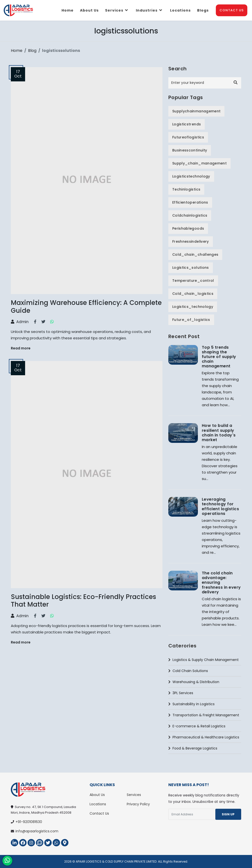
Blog (32, 51)
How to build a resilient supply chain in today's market (219, 433)
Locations (180, 10)
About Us (97, 795)
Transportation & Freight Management (204, 715)
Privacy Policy (138, 804)
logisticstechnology (191, 176)
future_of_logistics (191, 320)
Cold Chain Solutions (188, 671)
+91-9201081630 (29, 822)
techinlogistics (186, 189)
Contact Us (232, 10)
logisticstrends (187, 124)
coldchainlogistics (190, 215)
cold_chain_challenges (195, 254)
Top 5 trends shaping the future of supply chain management (219, 357)
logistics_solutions (191, 268)
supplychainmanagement (196, 111)
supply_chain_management (199, 163)
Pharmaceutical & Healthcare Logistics (204, 737)
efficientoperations (190, 202)
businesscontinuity (190, 150)
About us (89, 10)
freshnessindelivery (191, 241)
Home (68, 10)
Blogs (203, 10)
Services (117, 10)
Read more (21, 348)
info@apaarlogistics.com (37, 831)
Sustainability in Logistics (191, 704)
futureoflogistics (188, 137)
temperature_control (193, 281)
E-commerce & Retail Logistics (197, 726)
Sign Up (228, 814)
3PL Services (181, 693)
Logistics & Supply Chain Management (204, 660)
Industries (150, 10)
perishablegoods (188, 228)
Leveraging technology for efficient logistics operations (220, 506)
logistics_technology (193, 307)
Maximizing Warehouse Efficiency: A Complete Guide (86, 307)
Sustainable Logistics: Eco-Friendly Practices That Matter (83, 601)
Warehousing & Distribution (194, 682)
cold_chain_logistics (193, 294)
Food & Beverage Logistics (193, 748)
